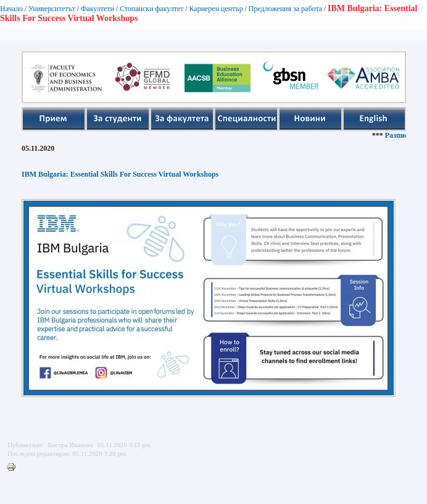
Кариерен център (216, 9)
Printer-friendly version (14, 468)
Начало (11, 9)
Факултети (97, 9)
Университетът (52, 9)
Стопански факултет (152, 9)
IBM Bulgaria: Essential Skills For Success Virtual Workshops (120, 174)
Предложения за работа (286, 9)
